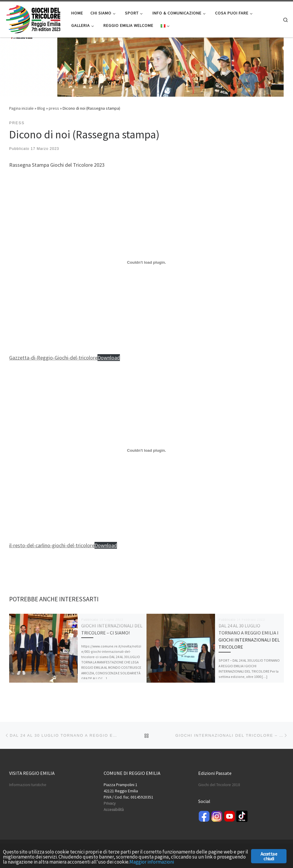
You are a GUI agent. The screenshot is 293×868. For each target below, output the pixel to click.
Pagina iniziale (21, 108)
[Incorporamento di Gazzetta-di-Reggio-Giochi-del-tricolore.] (146, 263)
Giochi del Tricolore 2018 (219, 785)
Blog (41, 108)
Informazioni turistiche (28, 785)
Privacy (110, 803)
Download (109, 358)
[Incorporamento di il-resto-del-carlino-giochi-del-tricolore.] (146, 450)
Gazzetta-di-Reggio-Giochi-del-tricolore (53, 358)
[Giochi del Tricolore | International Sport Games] (33, 18)
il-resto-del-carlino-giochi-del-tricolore (52, 545)
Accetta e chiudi (269, 856)
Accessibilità (114, 810)
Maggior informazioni (152, 862)
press (54, 108)
